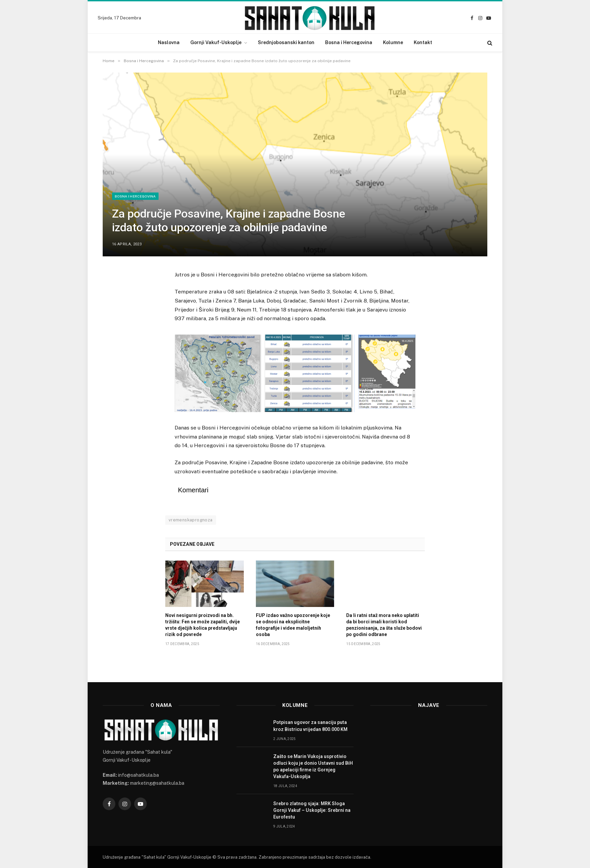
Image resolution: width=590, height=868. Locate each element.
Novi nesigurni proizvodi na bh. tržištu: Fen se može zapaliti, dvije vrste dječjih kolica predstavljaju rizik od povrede (203, 625)
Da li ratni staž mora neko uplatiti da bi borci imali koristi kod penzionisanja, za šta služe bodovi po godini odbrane (384, 625)
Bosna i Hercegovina (349, 42)
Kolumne (393, 42)
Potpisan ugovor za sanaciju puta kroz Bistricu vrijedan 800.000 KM (310, 726)
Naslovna (169, 42)
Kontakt (423, 42)
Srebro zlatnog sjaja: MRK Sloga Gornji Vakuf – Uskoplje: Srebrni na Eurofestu (312, 810)
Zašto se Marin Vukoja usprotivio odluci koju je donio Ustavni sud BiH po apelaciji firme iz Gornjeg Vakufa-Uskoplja (313, 766)
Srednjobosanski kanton (286, 42)
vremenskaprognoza (191, 520)
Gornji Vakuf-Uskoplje (216, 42)
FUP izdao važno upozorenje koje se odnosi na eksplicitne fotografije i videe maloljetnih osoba (293, 625)
